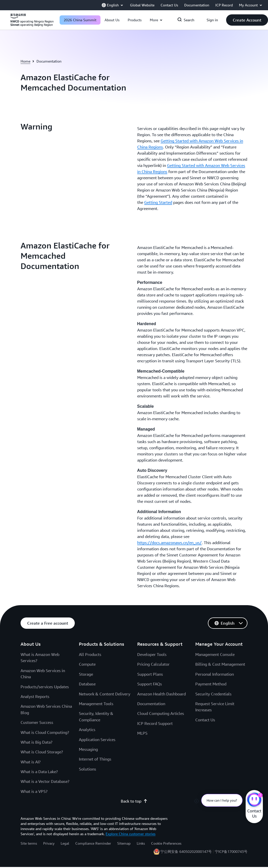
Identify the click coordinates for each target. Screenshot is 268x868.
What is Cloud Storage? (42, 752)
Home (25, 61)
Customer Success (37, 722)
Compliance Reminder (93, 843)
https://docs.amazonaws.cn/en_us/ (169, 543)
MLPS (142, 733)
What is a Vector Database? (45, 781)
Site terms (29, 843)
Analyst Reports (35, 696)
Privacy (49, 843)
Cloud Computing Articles (161, 713)
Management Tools (96, 704)
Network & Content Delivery (105, 694)
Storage (86, 674)
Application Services (97, 740)
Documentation (151, 704)
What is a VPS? (34, 791)
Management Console (215, 654)
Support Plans (150, 674)
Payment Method (211, 684)
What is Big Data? (36, 742)
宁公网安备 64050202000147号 (186, 851)
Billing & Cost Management (220, 664)
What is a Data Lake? (39, 772)
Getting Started (158, 202)
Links (141, 843)
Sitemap (124, 843)
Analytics (87, 730)
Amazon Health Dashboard (161, 694)
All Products (90, 654)
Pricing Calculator (153, 664)
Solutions (87, 769)
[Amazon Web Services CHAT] (254, 800)
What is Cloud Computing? (45, 732)
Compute (87, 664)
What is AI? (31, 762)
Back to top (134, 801)
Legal (65, 843)
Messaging (88, 749)
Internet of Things (95, 759)
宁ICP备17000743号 (231, 851)
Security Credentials (213, 694)
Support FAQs (150, 684)
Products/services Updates (45, 687)
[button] (112, 20)
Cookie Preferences (166, 843)
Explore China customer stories (131, 834)
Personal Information (215, 674)
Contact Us (205, 720)
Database (87, 684)
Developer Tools (152, 654)
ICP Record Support (155, 723)
